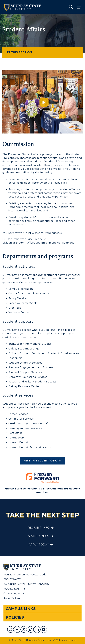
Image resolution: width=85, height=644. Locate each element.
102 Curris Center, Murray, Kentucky (26, 584)
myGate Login (12, 589)
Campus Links (21, 609)
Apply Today (39, 545)
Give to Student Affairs (42, 461)
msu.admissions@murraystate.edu (25, 575)
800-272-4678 (13, 579)
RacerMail (10, 598)
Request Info (39, 528)
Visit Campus (39, 536)
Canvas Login (12, 594)
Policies (15, 617)
